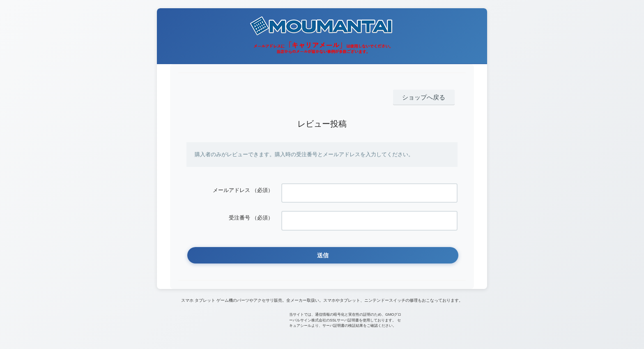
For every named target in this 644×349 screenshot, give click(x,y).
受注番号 (239, 211)
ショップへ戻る (428, 96)
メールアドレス (231, 188)
